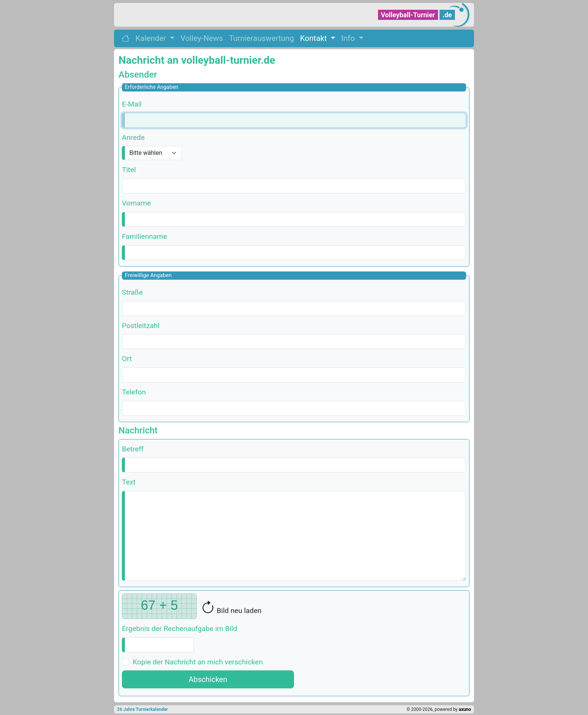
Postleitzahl (141, 326)
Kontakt (314, 38)
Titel (129, 170)
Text (129, 482)
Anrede (133, 137)
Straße (132, 292)
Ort (127, 359)
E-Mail (132, 104)
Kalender (152, 38)
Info (349, 38)
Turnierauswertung (262, 38)
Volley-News (202, 38)
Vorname (136, 203)
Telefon (134, 392)
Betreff (133, 449)
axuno (465, 709)
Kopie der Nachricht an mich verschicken (198, 662)
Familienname (144, 236)
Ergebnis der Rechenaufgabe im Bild (179, 629)
